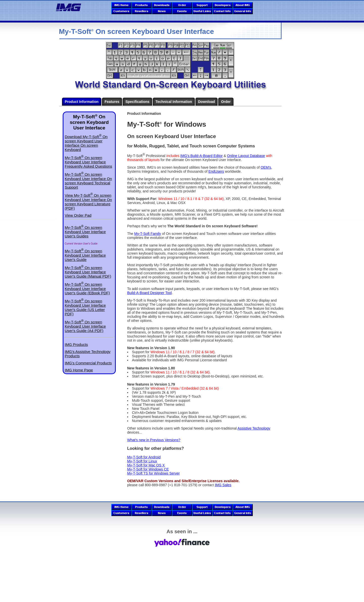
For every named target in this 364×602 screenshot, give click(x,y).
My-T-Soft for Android (144, 457)
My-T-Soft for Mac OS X (146, 465)
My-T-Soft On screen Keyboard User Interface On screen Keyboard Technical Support (88, 181)
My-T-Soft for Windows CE (148, 469)
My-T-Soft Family (148, 234)
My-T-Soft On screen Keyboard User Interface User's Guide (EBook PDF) (87, 289)
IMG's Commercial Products (88, 363)
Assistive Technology (254, 428)
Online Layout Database (246, 156)
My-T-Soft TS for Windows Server (153, 473)
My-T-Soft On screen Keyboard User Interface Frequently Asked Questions (88, 162)
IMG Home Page (79, 370)
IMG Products (76, 344)
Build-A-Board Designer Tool (149, 293)
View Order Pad (78, 215)
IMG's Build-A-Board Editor (201, 156)
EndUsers (216, 171)
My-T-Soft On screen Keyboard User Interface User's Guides (85, 232)
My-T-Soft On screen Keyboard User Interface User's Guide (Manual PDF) (88, 272)
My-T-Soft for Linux (142, 461)
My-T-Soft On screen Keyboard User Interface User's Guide (85, 255)
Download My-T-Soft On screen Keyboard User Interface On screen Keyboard (86, 143)
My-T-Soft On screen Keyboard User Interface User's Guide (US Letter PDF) (85, 307)
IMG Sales (223, 485)
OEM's (266, 167)
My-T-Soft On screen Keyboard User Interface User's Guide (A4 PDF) (85, 326)
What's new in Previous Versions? (154, 440)
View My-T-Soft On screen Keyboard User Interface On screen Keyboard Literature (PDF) (88, 202)
